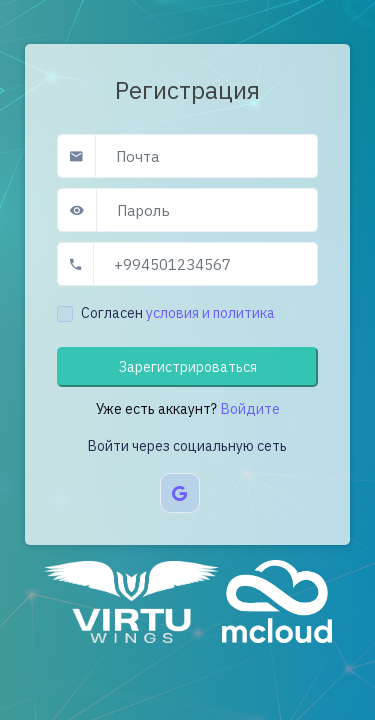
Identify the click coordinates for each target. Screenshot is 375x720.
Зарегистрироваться (188, 367)
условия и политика (210, 313)
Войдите (250, 409)
